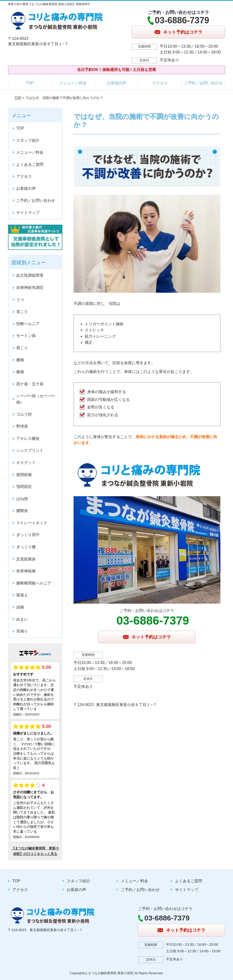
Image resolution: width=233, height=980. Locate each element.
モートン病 (26, 336)
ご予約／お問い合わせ (203, 83)
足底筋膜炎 (26, 559)
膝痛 (20, 372)
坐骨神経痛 (26, 571)
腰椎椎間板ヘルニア (34, 583)
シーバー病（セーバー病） (36, 399)
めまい (22, 619)
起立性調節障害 (30, 275)
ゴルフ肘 (24, 414)
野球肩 (22, 426)
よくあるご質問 (30, 164)
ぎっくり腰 (26, 547)
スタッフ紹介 (28, 140)
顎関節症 (24, 487)
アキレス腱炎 (28, 438)
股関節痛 (24, 475)
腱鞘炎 (22, 511)
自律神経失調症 (30, 287)
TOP (30, 83)
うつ (20, 300)
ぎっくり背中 (28, 535)
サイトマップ (28, 213)
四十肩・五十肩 (30, 384)
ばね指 (22, 499)
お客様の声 (116, 83)
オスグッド (26, 463)
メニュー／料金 (73, 83)
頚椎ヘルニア (28, 324)
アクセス (160, 83)
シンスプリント (30, 450)
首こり (22, 312)
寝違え (22, 595)
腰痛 (20, 360)
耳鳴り (22, 631)
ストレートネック (32, 523)
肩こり (22, 348)
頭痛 (20, 607)
